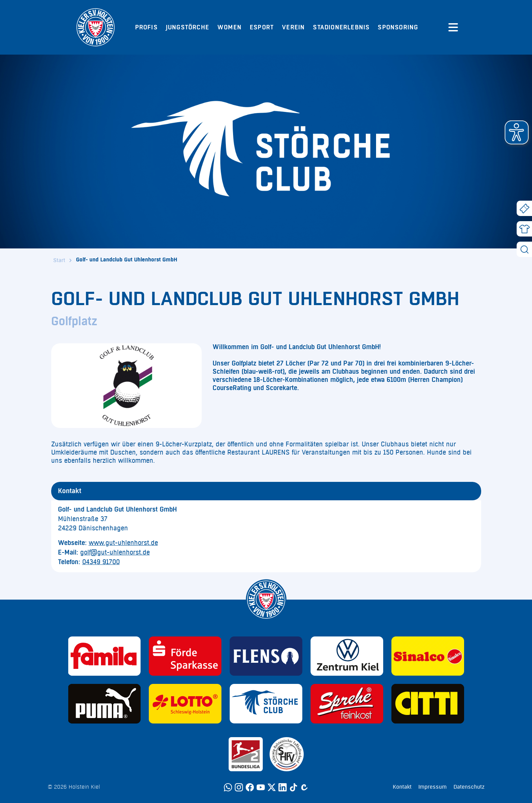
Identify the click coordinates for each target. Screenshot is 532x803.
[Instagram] (239, 787)
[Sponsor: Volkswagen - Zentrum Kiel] (347, 656)
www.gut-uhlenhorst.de (123, 543)
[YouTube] (261, 787)
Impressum (433, 787)
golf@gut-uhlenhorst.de (115, 553)
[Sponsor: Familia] (105, 656)
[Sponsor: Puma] (105, 704)
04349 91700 (101, 562)
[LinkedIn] (283, 787)
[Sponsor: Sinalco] (428, 656)
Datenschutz (469, 787)
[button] (517, 132)
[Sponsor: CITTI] (428, 704)
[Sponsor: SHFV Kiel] (287, 754)
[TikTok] (293, 787)
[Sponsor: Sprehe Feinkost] (347, 704)
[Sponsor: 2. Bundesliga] (246, 754)
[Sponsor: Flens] (266, 656)
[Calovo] (304, 787)
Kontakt (402, 787)
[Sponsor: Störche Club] (266, 704)
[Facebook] (250, 787)
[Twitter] (272, 787)
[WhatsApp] (228, 787)
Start (59, 260)
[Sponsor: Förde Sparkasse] (185, 656)
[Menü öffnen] (453, 27)
